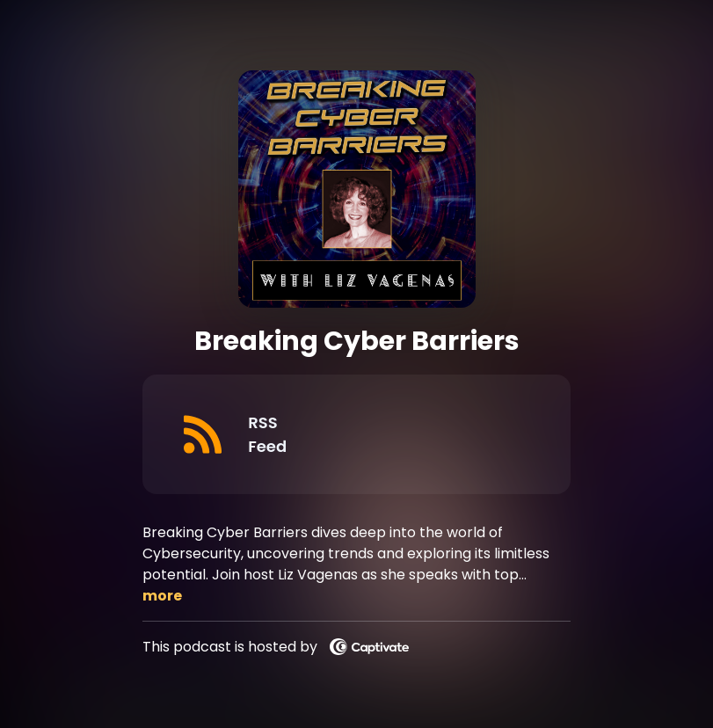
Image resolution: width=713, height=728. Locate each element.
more (162, 596)
